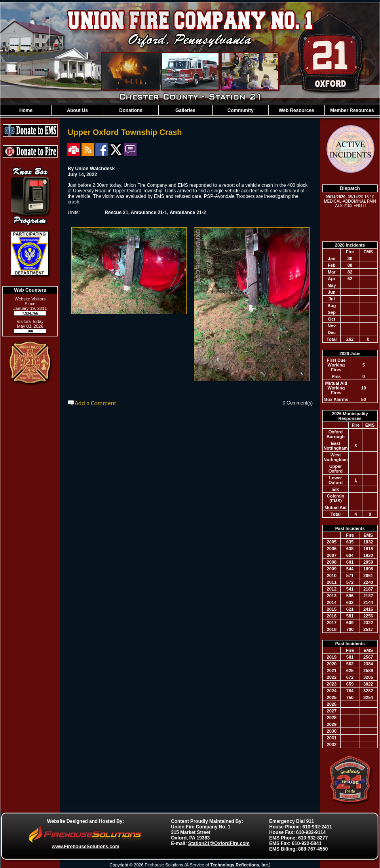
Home (26, 110)
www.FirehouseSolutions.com (86, 847)
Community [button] (241, 110)
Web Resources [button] (296, 110)
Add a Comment (96, 403)
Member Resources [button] (352, 110)
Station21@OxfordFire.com (219, 843)
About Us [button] (77, 110)
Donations (131, 110)
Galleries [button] (185, 110)
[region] (190, 110)
